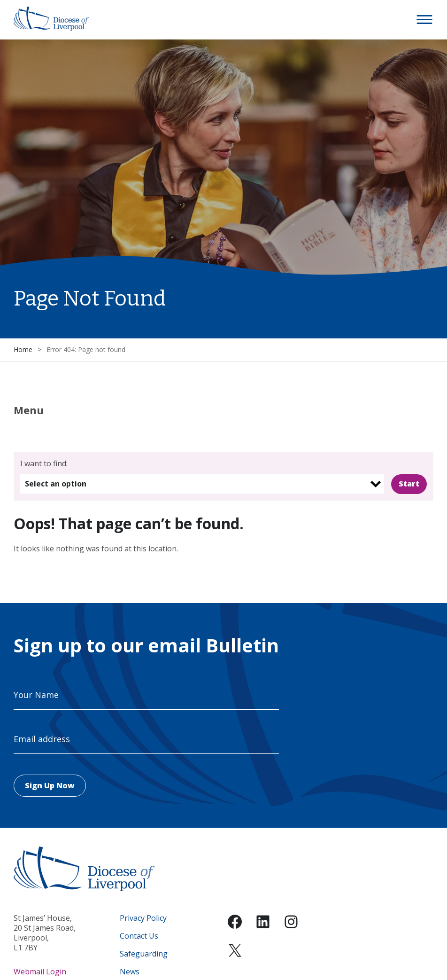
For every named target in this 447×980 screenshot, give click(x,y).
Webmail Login (40, 972)
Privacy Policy (143, 918)
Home (23, 349)
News (130, 972)
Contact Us (139, 936)
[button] (425, 20)
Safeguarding (144, 954)
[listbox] (202, 484)
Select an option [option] (56, 484)
